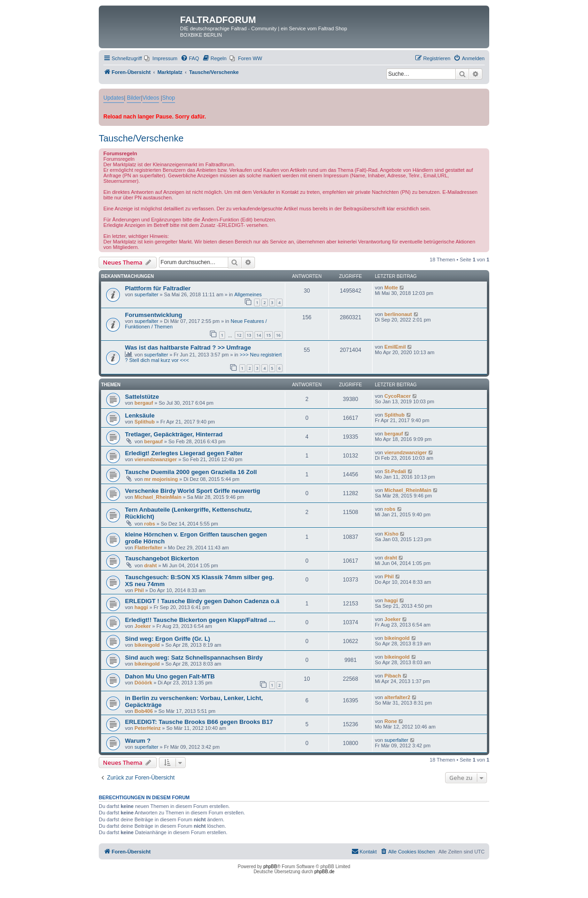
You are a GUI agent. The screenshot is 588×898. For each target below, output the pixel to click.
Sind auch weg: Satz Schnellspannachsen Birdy (194, 658)
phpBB (270, 867)
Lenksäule (140, 415)
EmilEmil (395, 347)
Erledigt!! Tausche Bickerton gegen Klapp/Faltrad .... (200, 620)
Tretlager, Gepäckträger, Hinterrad (174, 434)
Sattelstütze (142, 397)
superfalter (147, 294)
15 (268, 335)
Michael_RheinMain (158, 497)
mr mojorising (161, 479)
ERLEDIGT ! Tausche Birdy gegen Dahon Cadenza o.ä (202, 601)
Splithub (145, 422)
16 (278, 335)
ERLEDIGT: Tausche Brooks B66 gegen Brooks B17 (199, 722)
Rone (391, 721)
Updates (114, 98)
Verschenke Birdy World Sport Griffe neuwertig (192, 491)
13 (249, 335)
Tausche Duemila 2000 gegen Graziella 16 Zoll (191, 472)
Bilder (134, 98)
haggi (141, 607)
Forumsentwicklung (154, 315)
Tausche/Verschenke (141, 138)
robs (150, 524)
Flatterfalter (149, 548)
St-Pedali (395, 471)
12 (239, 335)
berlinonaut (398, 314)
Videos (151, 98)
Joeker (143, 626)
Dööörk (144, 683)
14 (259, 335)
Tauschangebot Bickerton (162, 558)
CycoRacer (398, 396)
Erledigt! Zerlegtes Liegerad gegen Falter (184, 453)
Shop (169, 98)
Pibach (393, 676)
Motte (391, 288)
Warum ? (138, 741)
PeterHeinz (148, 728)
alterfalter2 (397, 697)
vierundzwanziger (156, 459)
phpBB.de (324, 872)
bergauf (144, 403)
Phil (139, 590)
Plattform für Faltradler (158, 288)
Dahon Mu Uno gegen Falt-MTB (170, 676)
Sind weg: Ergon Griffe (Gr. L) (167, 639)
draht (151, 565)
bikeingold (147, 645)
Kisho (392, 534)
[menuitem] (161, 58)
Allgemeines (248, 294)
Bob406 (144, 711)
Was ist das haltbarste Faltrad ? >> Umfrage (188, 347)
